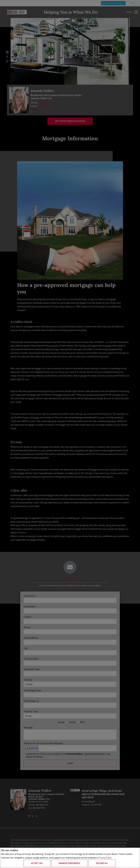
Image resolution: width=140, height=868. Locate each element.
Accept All (37, 863)
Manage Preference (69, 863)
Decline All (102, 863)
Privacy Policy (105, 858)
